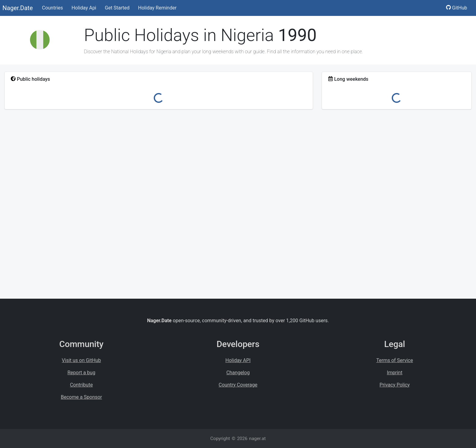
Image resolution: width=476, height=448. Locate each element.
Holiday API (238, 360)
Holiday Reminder (157, 8)
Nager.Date (18, 8)
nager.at (257, 439)
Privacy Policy (395, 385)
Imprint (395, 373)
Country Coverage (238, 385)
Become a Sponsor (81, 397)
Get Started (117, 8)
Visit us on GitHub (81, 360)
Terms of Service (395, 360)
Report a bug (81, 373)
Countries (52, 8)
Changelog (238, 373)
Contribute (81, 385)
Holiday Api (84, 8)
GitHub (457, 8)
